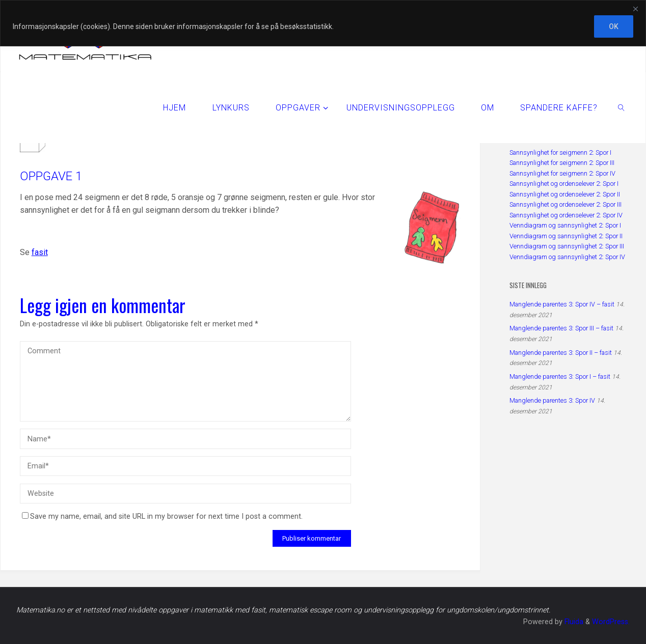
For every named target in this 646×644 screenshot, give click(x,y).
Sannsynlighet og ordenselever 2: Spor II (565, 194)
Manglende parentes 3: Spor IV (552, 400)
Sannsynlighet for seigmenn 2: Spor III (562, 163)
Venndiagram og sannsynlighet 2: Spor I (565, 225)
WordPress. (611, 622)
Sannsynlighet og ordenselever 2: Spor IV (566, 215)
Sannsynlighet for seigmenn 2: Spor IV (562, 173)
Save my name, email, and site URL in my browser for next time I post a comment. (162, 516)
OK (614, 26)
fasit (40, 252)
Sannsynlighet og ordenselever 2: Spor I (564, 184)
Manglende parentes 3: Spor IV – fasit (562, 304)
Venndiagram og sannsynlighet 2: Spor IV (567, 257)
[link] (622, 107)
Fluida (573, 622)
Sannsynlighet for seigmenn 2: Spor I (560, 152)
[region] (323, 23)
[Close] (635, 9)
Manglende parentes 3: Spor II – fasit (561, 353)
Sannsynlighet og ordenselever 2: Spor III (566, 204)
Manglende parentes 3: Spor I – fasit (560, 376)
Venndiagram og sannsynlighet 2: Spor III (567, 246)
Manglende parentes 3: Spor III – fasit (561, 328)
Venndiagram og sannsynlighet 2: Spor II (566, 236)
